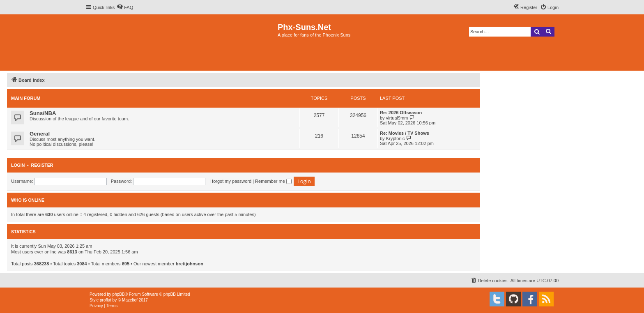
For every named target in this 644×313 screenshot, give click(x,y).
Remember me (273, 181)
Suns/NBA (43, 113)
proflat (106, 300)
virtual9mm (397, 118)
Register (42, 165)
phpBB (119, 294)
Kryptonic (396, 138)
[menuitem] (125, 7)
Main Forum (26, 98)
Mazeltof (130, 300)
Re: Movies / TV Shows (405, 133)
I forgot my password (230, 181)
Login (18, 165)
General (40, 134)
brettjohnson (190, 264)
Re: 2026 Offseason (401, 113)
